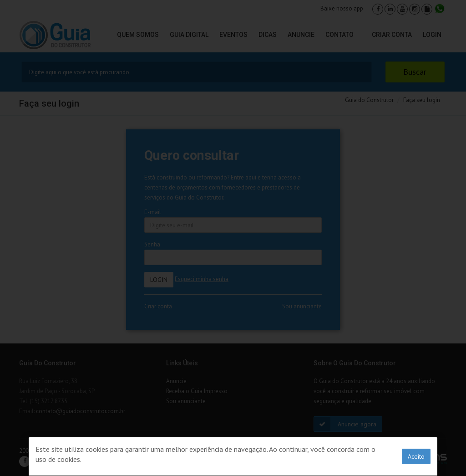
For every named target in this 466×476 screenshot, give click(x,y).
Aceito (416, 456)
